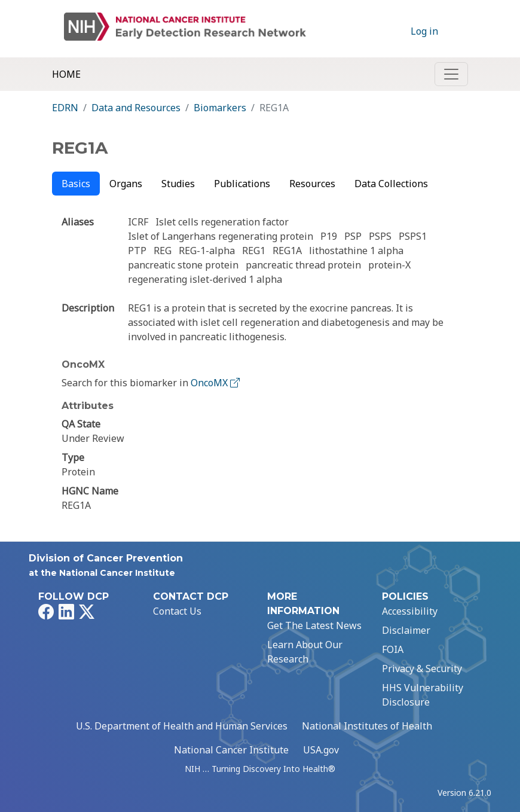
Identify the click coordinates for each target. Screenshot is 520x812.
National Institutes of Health (367, 726)
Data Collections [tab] (391, 184)
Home (66, 74)
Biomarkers (220, 108)
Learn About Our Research (305, 652)
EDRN (65, 108)
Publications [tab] (242, 184)
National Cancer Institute (231, 750)
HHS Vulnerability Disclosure (423, 695)
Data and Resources (136, 108)
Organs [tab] (126, 184)
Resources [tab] (312, 184)
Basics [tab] (76, 184)
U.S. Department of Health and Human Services (182, 726)
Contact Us (177, 611)
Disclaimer (406, 630)
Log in (424, 31)
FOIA (393, 649)
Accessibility (410, 611)
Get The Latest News (314, 625)
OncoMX (216, 383)
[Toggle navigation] (451, 74)
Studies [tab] (178, 184)
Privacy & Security (422, 668)
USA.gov (321, 750)
